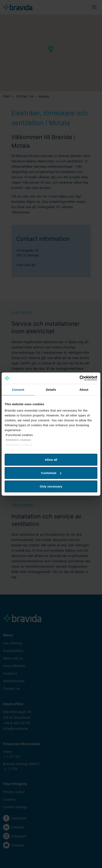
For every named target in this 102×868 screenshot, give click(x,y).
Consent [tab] (18, 389)
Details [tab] (51, 389)
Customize (51, 473)
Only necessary (51, 486)
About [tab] (84, 389)
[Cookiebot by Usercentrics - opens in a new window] (80, 378)
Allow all (51, 459)
